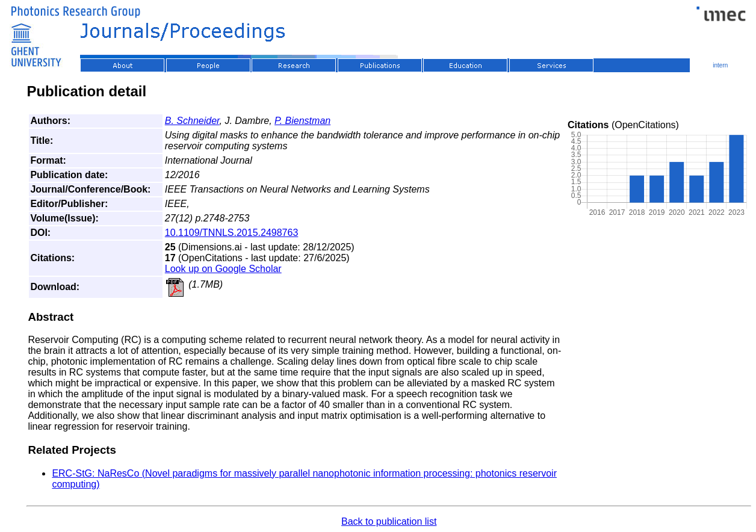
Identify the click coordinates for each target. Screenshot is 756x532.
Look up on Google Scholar (223, 269)
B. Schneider (192, 121)
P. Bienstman (302, 121)
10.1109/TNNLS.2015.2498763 (232, 233)
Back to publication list (389, 521)
